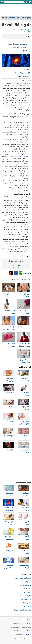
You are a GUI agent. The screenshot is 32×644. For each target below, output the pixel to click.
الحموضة (20, 103)
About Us (29, 631)
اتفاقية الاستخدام (27, 627)
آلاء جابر (13, 30)
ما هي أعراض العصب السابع (23, 578)
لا (14, 266)
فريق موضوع (16, 631)
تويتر (11, 273)
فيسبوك (16, 273)
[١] (19, 110)
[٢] (30, 119)
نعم (19, 266)
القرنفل (26, 130)
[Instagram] (23, 620)
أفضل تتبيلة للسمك (25, 596)
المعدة (28, 98)
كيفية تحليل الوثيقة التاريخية (23, 610)
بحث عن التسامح (26, 603)
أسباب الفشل (27, 607)
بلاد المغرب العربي (26, 585)
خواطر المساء (27, 592)
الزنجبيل (20, 176)
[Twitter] (26, 620)
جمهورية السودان (26, 582)
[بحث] (23, 2)
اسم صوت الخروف (26, 599)
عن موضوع (17, 624)
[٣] (5, 197)
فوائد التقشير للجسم (25, 589)
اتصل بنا (29, 624)
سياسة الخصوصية (15, 627)
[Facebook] (30, 620)
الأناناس (26, 156)
